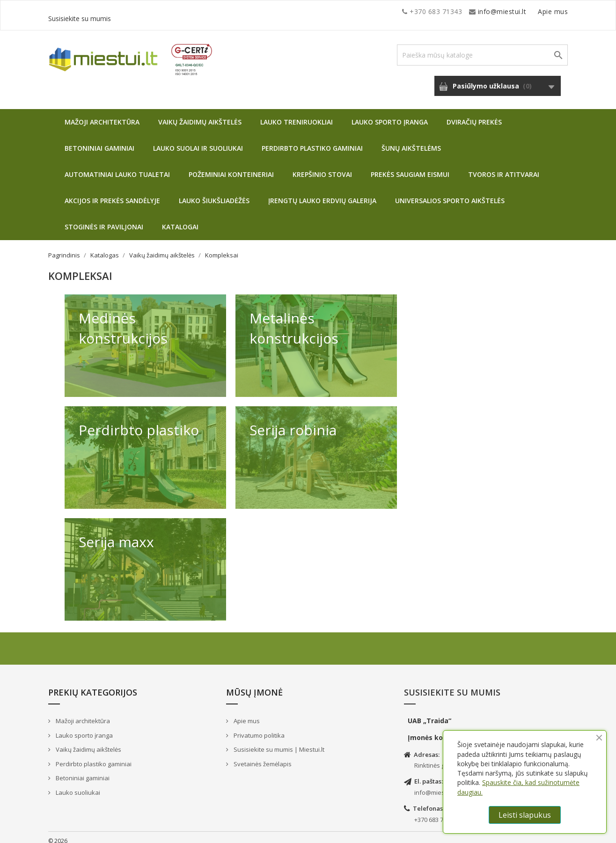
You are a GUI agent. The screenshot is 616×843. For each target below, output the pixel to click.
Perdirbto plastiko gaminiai (312, 141)
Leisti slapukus (525, 815)
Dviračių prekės (474, 115)
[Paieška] (482, 48)
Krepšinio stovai (322, 167)
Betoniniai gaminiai (99, 141)
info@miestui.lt (142, 11)
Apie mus (478, 11)
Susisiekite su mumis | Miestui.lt (278, 742)
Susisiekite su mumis (534, 11)
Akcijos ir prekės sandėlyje (112, 194)
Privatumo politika (258, 728)
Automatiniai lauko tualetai (117, 167)
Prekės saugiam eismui (410, 167)
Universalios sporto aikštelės (450, 194)
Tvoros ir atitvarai (504, 167)
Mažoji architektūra (102, 115)
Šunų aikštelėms (411, 141)
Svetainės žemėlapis (262, 757)
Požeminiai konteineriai (231, 167)
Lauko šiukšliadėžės (214, 194)
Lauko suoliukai (77, 785)
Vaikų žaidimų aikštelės (200, 115)
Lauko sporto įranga (390, 115)
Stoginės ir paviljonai (104, 220)
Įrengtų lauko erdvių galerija (322, 194)
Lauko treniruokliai (297, 115)
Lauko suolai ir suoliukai (198, 141)
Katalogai (180, 220)
